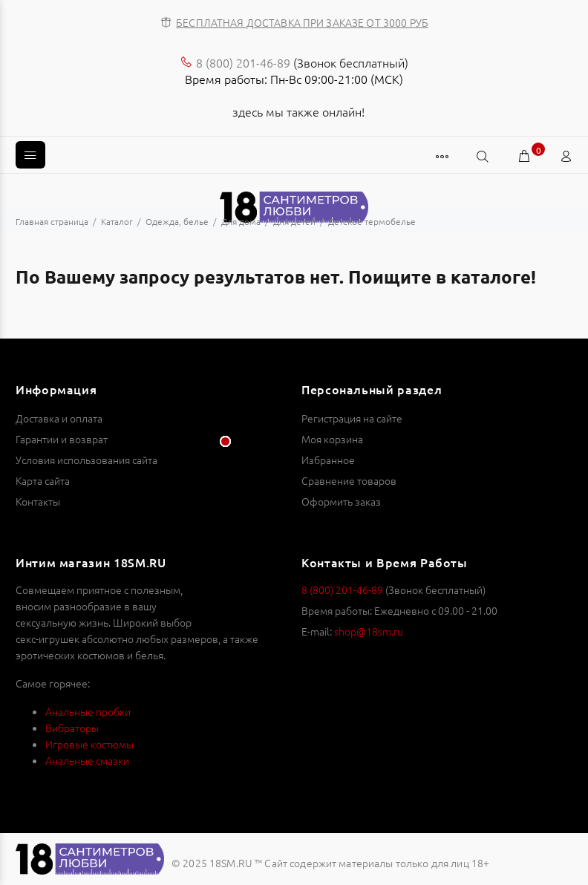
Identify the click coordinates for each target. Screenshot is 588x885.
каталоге (491, 277)
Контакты (38, 501)
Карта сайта (43, 480)
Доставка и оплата (59, 418)
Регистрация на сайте (352, 418)
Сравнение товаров (349, 480)
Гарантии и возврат (62, 439)
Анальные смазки (87, 760)
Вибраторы (72, 728)
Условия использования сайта (86, 460)
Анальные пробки (88, 711)
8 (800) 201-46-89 (243, 62)
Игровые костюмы (89, 744)
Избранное (328, 460)
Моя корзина (332, 439)
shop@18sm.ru (369, 631)
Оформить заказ (341, 501)
